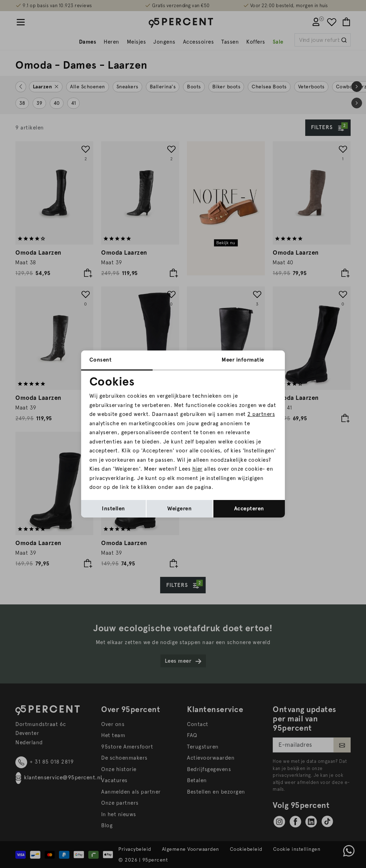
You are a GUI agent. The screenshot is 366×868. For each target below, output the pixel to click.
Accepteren (249, 509)
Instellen (113, 509)
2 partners (261, 414)
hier (197, 469)
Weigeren (179, 509)
